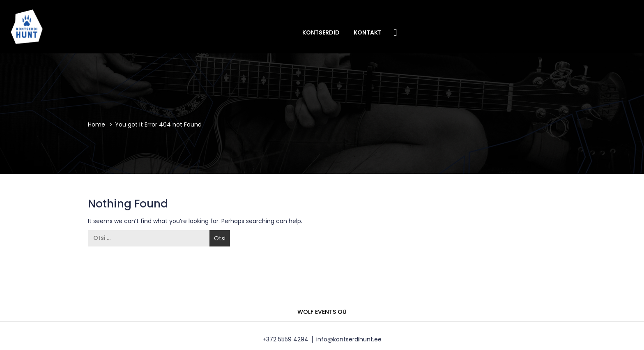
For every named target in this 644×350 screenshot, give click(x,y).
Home (97, 124)
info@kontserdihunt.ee (349, 339)
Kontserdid (321, 32)
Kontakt (368, 32)
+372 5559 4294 (285, 339)
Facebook (396, 32)
